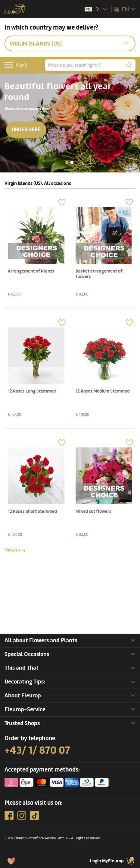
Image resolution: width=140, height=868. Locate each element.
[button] (67, 162)
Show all (12, 550)
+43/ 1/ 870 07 (37, 750)
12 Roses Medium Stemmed (103, 391)
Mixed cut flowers (93, 511)
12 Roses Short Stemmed (32, 511)
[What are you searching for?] (90, 65)
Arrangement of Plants (31, 271)
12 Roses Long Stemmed (32, 391)
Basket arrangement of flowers (99, 274)
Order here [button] (26, 129)
